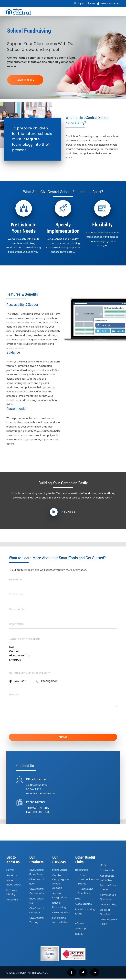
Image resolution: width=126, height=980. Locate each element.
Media (104, 866)
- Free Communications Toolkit (88, 881)
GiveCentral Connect (37, 912)
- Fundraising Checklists (86, 892)
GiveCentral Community (37, 892)
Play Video (63, 512)
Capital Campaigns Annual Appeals (61, 883)
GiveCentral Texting (37, 921)
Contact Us (107, 872)
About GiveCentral (14, 884)
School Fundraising (59, 906)
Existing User (47, 681)
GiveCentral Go (37, 902)
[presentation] (34, 722)
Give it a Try (25, 80)
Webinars (12, 901)
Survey (79, 935)
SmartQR (63, 660)
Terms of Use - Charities (109, 898)
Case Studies (84, 905)
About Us (12, 876)
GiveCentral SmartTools (37, 873)
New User (17, 681)
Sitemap (81, 930)
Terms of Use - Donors (109, 889)
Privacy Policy (108, 906)
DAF (63, 647)
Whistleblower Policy (109, 923)
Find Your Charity (12, 894)
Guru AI (63, 651)
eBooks (80, 925)
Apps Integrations (60, 897)
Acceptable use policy (107, 879)
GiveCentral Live (37, 883)
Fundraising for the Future (61, 921)
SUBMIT (63, 737)
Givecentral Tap (63, 656)
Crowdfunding (61, 914)
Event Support (61, 871)
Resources (82, 871)
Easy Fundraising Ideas (85, 913)
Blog (78, 900)
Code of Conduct (105, 913)
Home (10, 871)
